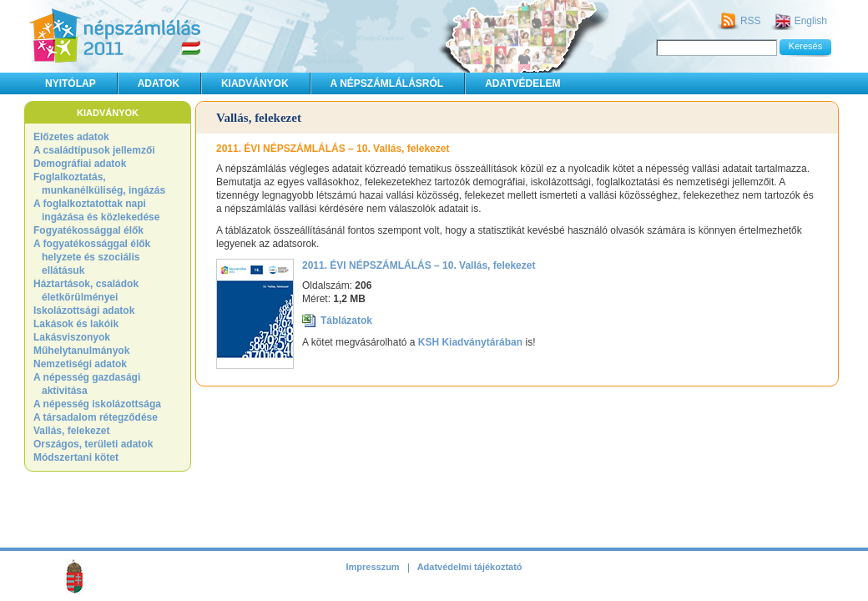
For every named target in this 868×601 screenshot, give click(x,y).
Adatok (159, 83)
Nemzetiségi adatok (80, 364)
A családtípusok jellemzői (94, 150)
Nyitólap (71, 83)
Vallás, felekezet (71, 431)
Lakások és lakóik (76, 324)
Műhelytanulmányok (81, 351)
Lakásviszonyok (72, 337)
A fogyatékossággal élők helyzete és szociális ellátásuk (92, 257)
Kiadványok (255, 83)
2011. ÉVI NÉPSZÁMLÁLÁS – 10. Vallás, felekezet (419, 265)
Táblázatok (346, 321)
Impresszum (372, 567)
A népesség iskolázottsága (97, 404)
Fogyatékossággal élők (88, 230)
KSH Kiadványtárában (470, 342)
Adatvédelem (522, 83)
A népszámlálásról (387, 83)
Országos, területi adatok (93, 444)
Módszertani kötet (76, 457)
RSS (751, 21)
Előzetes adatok (71, 137)
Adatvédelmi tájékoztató (470, 567)
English (811, 21)
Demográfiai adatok (80, 164)
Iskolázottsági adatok (84, 311)
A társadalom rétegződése (96, 417)
